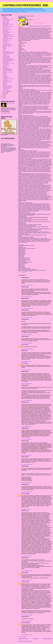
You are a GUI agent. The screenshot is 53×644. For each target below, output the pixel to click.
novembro (5, 92)
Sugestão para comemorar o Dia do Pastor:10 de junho (8, 35)
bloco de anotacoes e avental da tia (8, 52)
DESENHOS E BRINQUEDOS (8, 59)
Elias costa (24, 623)
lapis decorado (5, 67)
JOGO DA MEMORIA (6, 68)
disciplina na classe (6, 22)
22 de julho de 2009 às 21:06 (26, 439)
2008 (3, 95)
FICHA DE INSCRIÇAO (7, 33)
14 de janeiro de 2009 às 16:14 (27, 318)
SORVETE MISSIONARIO (7, 92)
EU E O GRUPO (5, 40)
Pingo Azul (24, 494)
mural (4, 50)
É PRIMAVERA (5, 63)
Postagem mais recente (23, 639)
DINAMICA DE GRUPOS (7, 41)
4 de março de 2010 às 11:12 (26, 483)
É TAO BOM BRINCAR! (7, 91)
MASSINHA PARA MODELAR (8, 69)
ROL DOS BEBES (6, 34)
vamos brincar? (5, 90)
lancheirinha (5, 66)
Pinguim (23, 573)
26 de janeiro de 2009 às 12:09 (27, 343)
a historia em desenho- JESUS (8, 73)
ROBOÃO (4, 49)
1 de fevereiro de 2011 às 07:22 (27, 615)
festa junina (5, 74)
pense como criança (6, 21)
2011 (3, 98)
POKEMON (5, 85)
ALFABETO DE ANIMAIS (7, 47)
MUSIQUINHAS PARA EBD (7, 70)
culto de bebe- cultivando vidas (8, 45)
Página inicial (35, 639)
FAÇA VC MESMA (6, 78)
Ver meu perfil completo (5, 113)
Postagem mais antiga (48, 639)
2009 (3, 96)
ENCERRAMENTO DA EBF (7, 32)
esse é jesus (5, 72)
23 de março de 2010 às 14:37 (27, 492)
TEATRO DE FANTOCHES (7, 46)
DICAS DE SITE (5, 25)
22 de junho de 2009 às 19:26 (27, 383)
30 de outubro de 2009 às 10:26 (27, 464)
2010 (3, 97)
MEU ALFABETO (6, 81)
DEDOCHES (5, 83)
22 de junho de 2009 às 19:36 (27, 400)
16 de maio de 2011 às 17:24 (26, 621)
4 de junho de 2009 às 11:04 (26, 370)
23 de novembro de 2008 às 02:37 (27, 308)
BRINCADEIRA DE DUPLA (7, 86)
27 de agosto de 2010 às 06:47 (27, 571)
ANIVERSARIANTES (6, 51)
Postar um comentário (22, 637)
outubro (4, 18)
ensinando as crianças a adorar (8, 20)
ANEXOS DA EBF (6, 30)
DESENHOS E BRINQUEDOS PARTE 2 (9, 60)
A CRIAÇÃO (5, 48)
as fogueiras (5, 77)
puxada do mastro (6, 76)
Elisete (23, 363)
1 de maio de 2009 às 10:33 (26, 361)
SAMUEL (4, 48)
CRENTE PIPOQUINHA (7, 62)
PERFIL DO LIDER (6, 23)
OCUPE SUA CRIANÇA (7, 57)
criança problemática (6, 21)
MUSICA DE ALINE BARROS (8, 71)
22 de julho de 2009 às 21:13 (26, 455)
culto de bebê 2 (5, 43)
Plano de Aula (5, 42)
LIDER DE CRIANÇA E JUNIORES (8, 53)
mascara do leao (5, 19)
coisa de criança (11, 103)
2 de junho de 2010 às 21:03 (26, 556)
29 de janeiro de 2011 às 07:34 (27, 580)
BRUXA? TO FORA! (6, 89)
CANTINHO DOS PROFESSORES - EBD (25, 5)
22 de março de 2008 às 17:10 (27, 285)
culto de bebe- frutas (6, 44)
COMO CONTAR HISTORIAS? (8, 87)
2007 (3, 17)
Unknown (24, 582)
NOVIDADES (5, 55)
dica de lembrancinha (6, 65)
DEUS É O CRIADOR (6, 27)
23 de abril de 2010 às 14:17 (26, 509)
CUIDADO (24, 272)
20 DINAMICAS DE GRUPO (7, 38)
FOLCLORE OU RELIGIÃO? (7, 80)
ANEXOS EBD (5, 31)
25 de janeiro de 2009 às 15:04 (27, 335)
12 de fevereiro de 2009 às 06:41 (27, 349)
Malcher (23, 345)
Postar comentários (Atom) (27, 641)
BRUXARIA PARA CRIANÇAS (8, 61)
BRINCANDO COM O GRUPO (8, 39)
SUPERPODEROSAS (6, 56)
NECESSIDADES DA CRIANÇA (8, 24)
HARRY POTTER (6, 84)
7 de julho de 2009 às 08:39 (26, 426)
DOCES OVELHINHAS (6, 54)
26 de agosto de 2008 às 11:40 (27, 297)
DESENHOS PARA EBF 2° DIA (8, 29)
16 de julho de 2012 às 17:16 (26, 635)
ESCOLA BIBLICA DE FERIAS (8, 26)
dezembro (5, 94)
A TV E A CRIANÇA (6, 58)
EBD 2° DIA (5, 28)
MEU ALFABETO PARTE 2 (7, 82)
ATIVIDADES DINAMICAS (7, 88)
